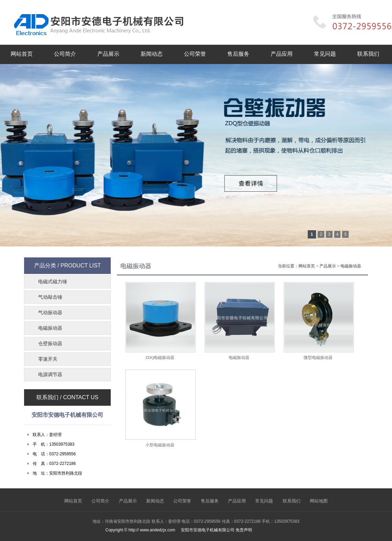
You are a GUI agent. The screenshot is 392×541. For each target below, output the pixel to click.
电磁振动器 (351, 266)
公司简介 (65, 54)
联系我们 (368, 54)
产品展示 (108, 54)
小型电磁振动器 (160, 445)
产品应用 (282, 54)
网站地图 (319, 501)
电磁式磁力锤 (53, 282)
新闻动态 (152, 54)
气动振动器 (50, 313)
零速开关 (48, 359)
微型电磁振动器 (318, 358)
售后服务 (238, 54)
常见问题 (325, 54)
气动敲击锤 (50, 297)
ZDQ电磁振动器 (160, 358)
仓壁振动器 (50, 344)
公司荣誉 (195, 54)
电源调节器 (50, 375)
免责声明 (244, 530)
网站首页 (22, 54)
